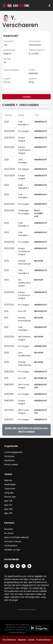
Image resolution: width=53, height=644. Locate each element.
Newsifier (9, 529)
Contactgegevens (13, 452)
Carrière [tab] (27, 97)
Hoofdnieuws (9, 640)
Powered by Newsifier (26, 610)
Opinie (31, 640)
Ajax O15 (8, 513)
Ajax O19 (8, 501)
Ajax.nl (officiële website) (17, 537)
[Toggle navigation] (5, 6)
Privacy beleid (11, 465)
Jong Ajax (9, 493)
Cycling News (11, 546)
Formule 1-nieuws (13, 541)
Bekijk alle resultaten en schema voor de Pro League (26, 430)
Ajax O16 (8, 509)
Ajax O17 (8, 505)
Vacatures (9, 456)
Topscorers (10, 489)
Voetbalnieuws (44, 640)
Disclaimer (9, 460)
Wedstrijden (10, 484)
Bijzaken (22, 640)
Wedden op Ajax (12, 550)
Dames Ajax (10, 497)
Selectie (8, 480)
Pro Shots (9, 533)
